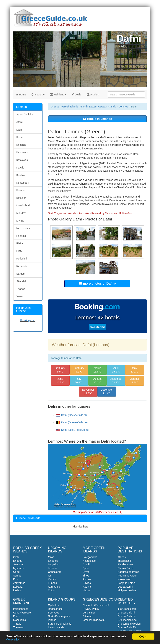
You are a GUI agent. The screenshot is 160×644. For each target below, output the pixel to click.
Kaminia (21, 145)
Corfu (16, 572)
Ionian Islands (56, 627)
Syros (86, 572)
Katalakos (22, 160)
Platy (19, 251)
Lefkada (18, 587)
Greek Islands (70, 107)
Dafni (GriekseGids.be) (72, 422)
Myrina (20, 221)
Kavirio (20, 168)
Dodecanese (55, 609)
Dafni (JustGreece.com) (73, 430)
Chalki (86, 564)
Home (21, 95)
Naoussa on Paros (128, 572)
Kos (15, 579)
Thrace (17, 624)
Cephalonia (55, 572)
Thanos (21, 289)
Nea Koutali (23, 228)
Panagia (21, 236)
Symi (86, 568)
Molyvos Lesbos (127, 590)
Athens (122, 557)
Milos (51, 557)
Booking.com (28, 320)
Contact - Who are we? (96, 605)
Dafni (19, 130)
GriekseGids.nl (126, 613)
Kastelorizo (89, 561)
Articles (93, 95)
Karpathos (54, 587)
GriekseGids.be (127, 616)
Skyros (87, 583)
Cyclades (53, 605)
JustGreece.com (127, 609)
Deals (76, 95)
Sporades (54, 613)
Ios (50, 576)
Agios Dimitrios (25, 114)
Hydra (86, 590)
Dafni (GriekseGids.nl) (72, 415)
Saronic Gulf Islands (60, 624)
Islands (38, 95)
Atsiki (19, 122)
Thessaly (18, 627)
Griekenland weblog (129, 624)
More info (12, 640)
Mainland (58, 95)
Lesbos (17, 590)
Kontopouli (22, 183)
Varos (20, 296)
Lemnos (123, 107)
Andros (87, 579)
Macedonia (20, 620)
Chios (51, 590)
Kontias (21, 175)
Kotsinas (21, 198)
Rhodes (18, 561)
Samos (17, 576)
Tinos (86, 576)
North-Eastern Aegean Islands (99, 107)
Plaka (20, 243)
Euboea (53, 583)
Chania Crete (125, 568)
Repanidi (21, 266)
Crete (16, 557)
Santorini (18, 564)
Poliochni (22, 259)
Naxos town (124, 579)
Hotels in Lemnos (97, 119)
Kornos (20, 190)
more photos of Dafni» (97, 283)
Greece (55, 107)
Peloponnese (21, 609)
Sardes (20, 274)
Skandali (21, 281)
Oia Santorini (125, 587)
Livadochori (23, 205)
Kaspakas (22, 152)
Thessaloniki (125, 561)
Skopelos (53, 564)
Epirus (17, 616)
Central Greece (22, 613)
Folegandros (90, 557)
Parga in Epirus (127, 583)
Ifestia (20, 137)
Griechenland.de (127, 620)
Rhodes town (125, 564)
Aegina (87, 587)
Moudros (21, 213)
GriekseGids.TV (127, 627)
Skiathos (53, 561)
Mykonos (18, 568)
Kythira (52, 579)
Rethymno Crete (127, 576)
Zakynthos (19, 583)
